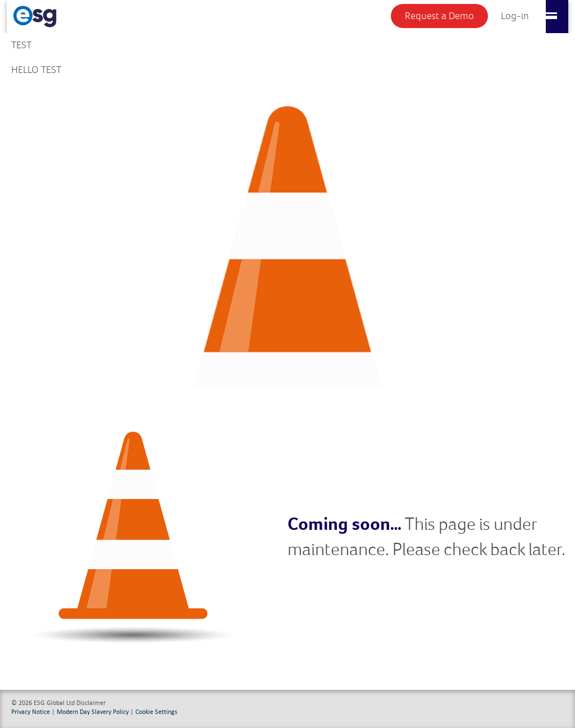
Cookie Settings (156, 711)
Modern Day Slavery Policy (93, 711)
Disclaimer (91, 702)
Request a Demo (439, 16)
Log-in (515, 16)
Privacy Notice (31, 711)
